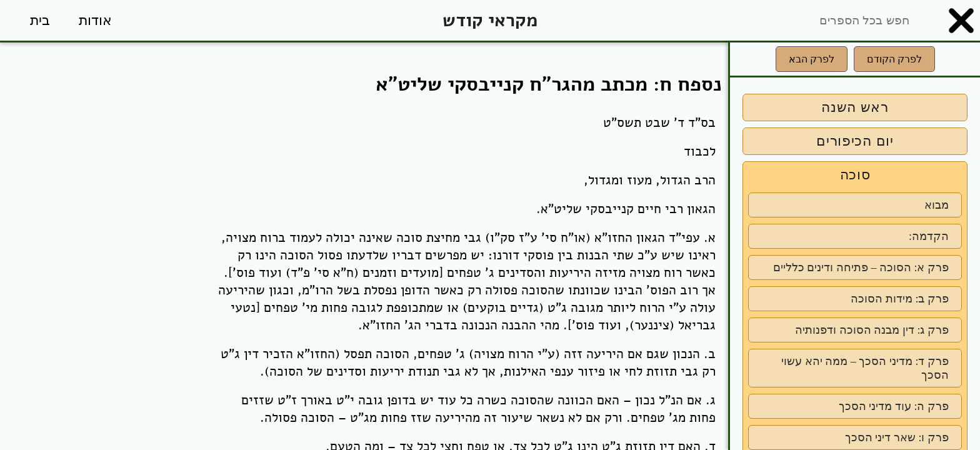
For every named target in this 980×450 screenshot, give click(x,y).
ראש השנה (855, 107)
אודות (95, 20)
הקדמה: (929, 236)
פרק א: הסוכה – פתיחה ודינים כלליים (861, 267)
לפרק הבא (812, 59)
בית (40, 20)
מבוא (937, 205)
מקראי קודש (490, 20)
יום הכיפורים (855, 141)
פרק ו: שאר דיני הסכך (897, 437)
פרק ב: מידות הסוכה (900, 299)
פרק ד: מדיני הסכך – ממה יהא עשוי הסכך (865, 368)
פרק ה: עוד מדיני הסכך (894, 406)
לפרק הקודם (894, 59)
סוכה (855, 175)
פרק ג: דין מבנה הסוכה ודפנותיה (872, 330)
